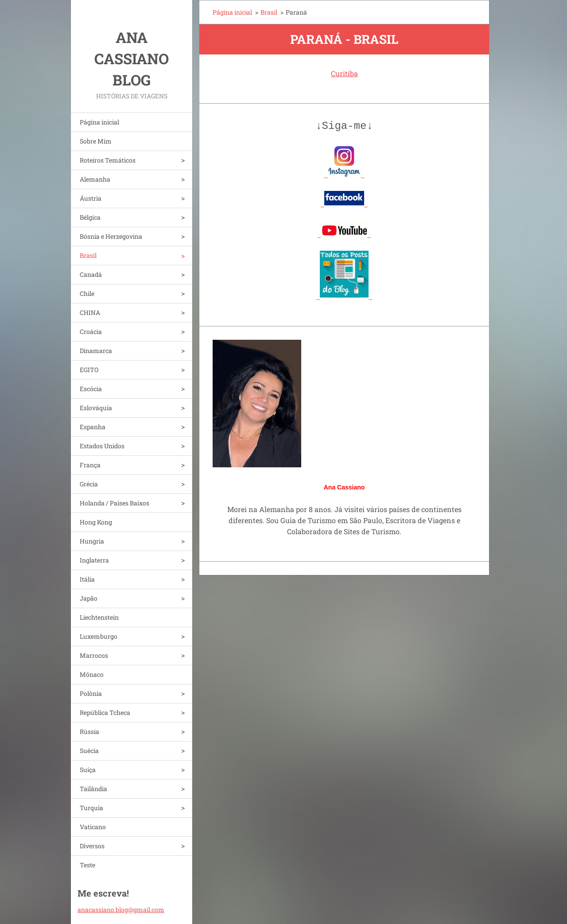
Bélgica (90, 217)
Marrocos (94, 655)
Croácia (91, 332)
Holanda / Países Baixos (115, 503)
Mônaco (92, 674)
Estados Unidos (102, 446)
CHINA (90, 313)
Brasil (88, 255)
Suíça (88, 770)
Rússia (89, 732)
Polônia (91, 693)
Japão (89, 598)
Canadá (91, 274)
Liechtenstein (99, 617)
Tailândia (93, 789)
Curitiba (344, 73)
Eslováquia (96, 408)
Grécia (89, 484)
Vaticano (93, 827)
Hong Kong (96, 522)
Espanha (93, 427)
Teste (87, 865)
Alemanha (95, 179)
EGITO (89, 370)
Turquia (91, 808)
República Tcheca (105, 712)
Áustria (91, 198)
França (90, 465)
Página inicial (99, 122)
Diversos (92, 846)
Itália (87, 579)
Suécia (89, 751)
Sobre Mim (96, 141)
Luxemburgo (99, 636)
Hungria (92, 541)
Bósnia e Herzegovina (111, 236)
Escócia (91, 389)
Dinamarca (96, 351)
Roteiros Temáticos (108, 160)
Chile (87, 293)
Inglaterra (94, 560)
